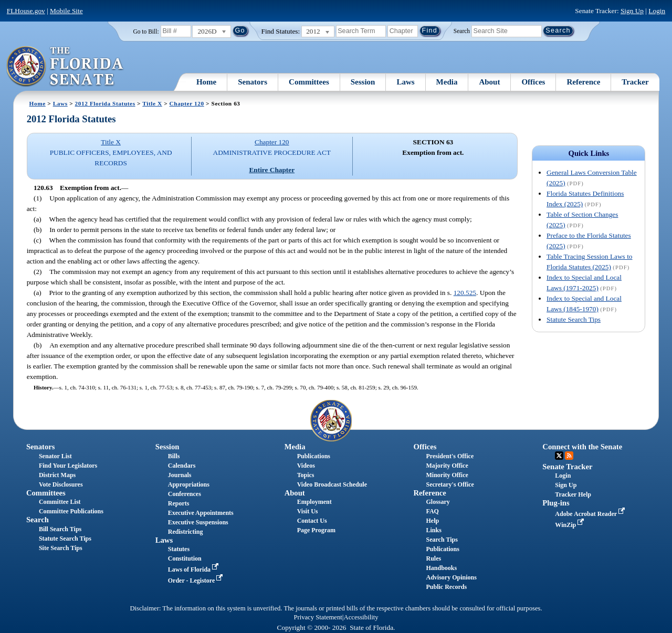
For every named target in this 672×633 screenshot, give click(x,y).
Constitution (185, 558)
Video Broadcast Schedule (332, 484)
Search (462, 30)
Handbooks (441, 568)
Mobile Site (66, 11)
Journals (180, 475)
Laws (405, 82)
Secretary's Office (450, 484)
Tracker (635, 82)
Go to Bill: (146, 31)
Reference (583, 82)
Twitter (559, 456)
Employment (314, 502)
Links (433, 530)
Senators (253, 82)
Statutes (179, 549)
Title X (152, 103)
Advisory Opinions (451, 577)
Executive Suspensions (198, 522)
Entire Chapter (272, 170)
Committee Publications (71, 511)
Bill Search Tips (60, 529)
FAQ (432, 511)
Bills (174, 456)
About (489, 82)
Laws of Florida (194, 569)
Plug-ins (556, 503)
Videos (306, 466)
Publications (314, 456)
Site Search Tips (61, 548)
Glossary (438, 502)
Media (447, 82)
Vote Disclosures (61, 484)
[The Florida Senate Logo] (65, 67)
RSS (569, 456)
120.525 (465, 293)
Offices (533, 82)
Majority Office (447, 466)
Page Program (316, 530)
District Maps (57, 475)
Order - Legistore (197, 581)
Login (657, 11)
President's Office (450, 456)
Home (206, 82)
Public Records (446, 587)
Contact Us (312, 521)
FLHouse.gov (26, 11)
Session (363, 82)
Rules (433, 558)
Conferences (185, 494)
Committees (309, 82)
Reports (179, 503)
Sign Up (632, 11)
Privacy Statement (318, 617)
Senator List (55, 456)
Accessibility (361, 617)
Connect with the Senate (582, 447)
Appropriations (189, 484)
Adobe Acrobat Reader (591, 514)
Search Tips (442, 540)
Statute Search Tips (574, 319)
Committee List (60, 502)
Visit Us (308, 511)
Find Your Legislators (68, 466)
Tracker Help (573, 494)
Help (432, 521)
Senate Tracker (567, 467)
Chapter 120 (187, 103)
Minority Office (447, 475)
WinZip (570, 525)
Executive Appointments (201, 513)
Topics (306, 475)
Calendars (182, 466)
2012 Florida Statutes (105, 103)
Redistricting (186, 532)
